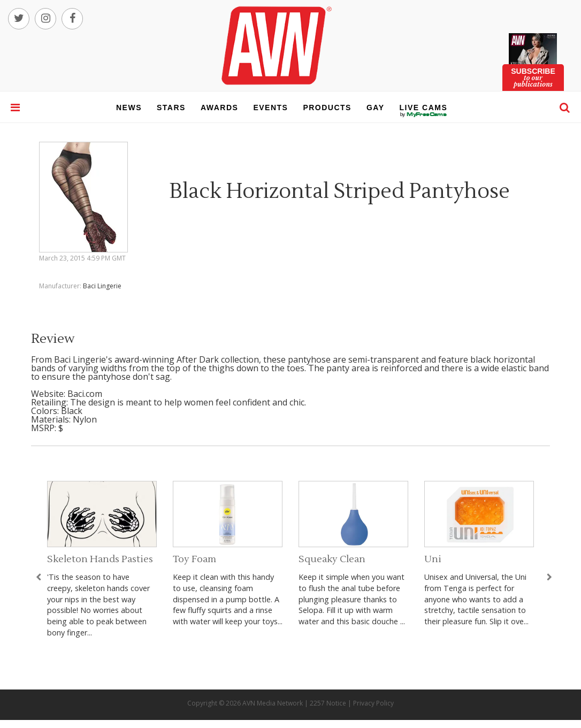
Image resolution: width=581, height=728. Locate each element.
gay (376, 108)
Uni (433, 559)
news (129, 108)
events (270, 108)
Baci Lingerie (102, 286)
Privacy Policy (373, 703)
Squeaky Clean (332, 559)
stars (171, 108)
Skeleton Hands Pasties (100, 559)
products (327, 108)
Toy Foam (194, 559)
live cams (424, 114)
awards (219, 108)
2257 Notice (328, 703)
